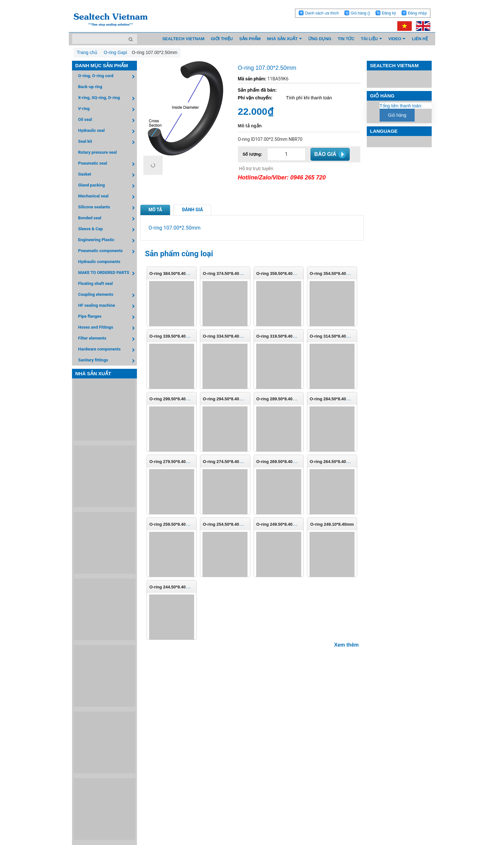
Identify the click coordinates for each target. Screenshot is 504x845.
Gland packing (108, 186)
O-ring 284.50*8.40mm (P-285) (339, 399)
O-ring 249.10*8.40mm (332, 524)
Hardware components (108, 350)
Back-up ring (90, 87)
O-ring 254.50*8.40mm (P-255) (232, 524)
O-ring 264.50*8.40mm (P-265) (339, 462)
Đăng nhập (417, 13)
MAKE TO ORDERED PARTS (108, 273)
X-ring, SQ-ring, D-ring (108, 99)
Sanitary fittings (108, 361)
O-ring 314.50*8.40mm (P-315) (339, 336)
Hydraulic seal (108, 131)
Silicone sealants (108, 208)
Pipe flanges (108, 317)
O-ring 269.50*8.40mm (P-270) (286, 462)
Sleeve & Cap (108, 230)
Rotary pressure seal (97, 152)
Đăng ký (389, 13)
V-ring (108, 109)
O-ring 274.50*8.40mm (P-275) (232, 462)
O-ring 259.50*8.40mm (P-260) (179, 524)
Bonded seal (108, 219)
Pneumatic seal (108, 164)
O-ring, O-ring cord (108, 77)
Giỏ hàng (360, 13)
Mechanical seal (108, 197)
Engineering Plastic (108, 241)
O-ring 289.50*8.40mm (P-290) (286, 399)
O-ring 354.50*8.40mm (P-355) (339, 273)
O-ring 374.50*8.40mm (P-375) (232, 273)
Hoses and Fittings (108, 328)
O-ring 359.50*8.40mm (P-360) (286, 273)
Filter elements (108, 339)
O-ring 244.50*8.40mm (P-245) (179, 587)
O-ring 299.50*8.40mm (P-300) (179, 399)
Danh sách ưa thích (322, 13)
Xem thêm (346, 645)
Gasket (108, 175)
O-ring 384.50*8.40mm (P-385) (179, 273)
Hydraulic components (99, 262)
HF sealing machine (108, 306)
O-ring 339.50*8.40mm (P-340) (179, 336)
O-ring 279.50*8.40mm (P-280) (179, 462)
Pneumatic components (108, 252)
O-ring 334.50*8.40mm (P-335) (232, 336)
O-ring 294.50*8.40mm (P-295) (232, 399)
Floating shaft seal (95, 283)
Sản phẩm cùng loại (179, 254)
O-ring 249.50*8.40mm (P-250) (286, 524)
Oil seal (108, 120)
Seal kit (108, 142)
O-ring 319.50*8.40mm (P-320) (286, 336)
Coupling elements (108, 295)
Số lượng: (252, 154)
